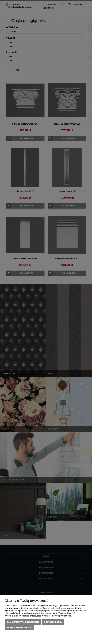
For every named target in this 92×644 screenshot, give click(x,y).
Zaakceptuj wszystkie (19, 628)
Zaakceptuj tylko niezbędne (23, 622)
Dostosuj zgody (53, 622)
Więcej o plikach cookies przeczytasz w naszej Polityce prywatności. (38, 616)
